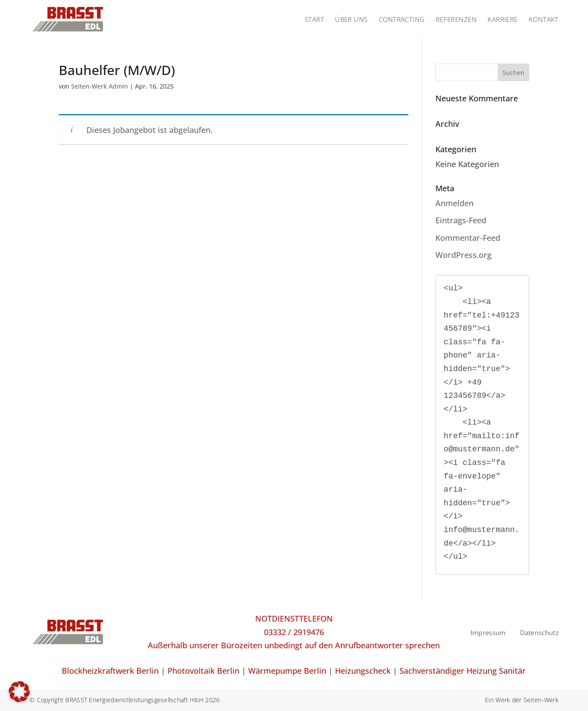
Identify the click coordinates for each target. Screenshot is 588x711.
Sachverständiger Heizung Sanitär (463, 671)
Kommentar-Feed (468, 238)
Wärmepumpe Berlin (287, 671)
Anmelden (454, 203)
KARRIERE (503, 19)
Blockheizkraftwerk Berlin (110, 671)
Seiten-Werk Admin (100, 86)
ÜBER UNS (351, 19)
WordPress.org (463, 255)
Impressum (488, 632)
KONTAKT (544, 19)
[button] (19, 692)
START (314, 19)
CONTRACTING (402, 19)
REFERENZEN (456, 19)
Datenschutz (539, 632)
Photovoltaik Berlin (203, 671)
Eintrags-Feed (461, 220)
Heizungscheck (363, 671)
